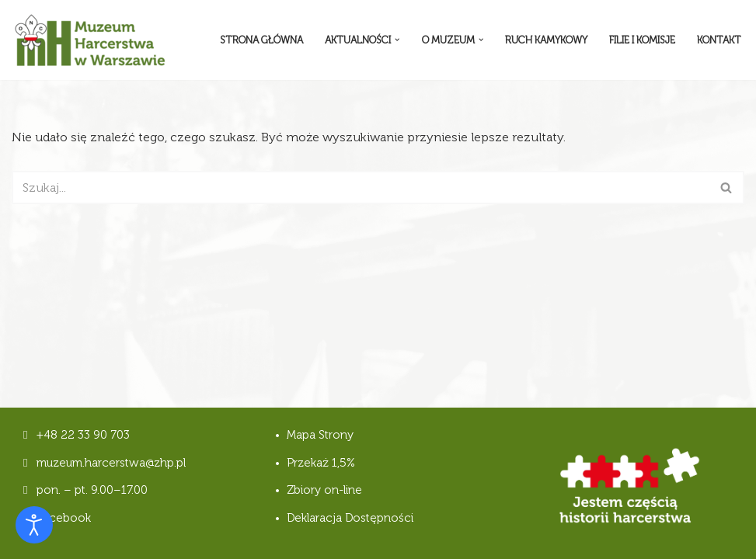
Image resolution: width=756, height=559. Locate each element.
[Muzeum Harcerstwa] (89, 40)
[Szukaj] (361, 187)
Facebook (57, 518)
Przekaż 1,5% (321, 463)
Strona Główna (261, 40)
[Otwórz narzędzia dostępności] (34, 525)
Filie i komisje (642, 40)
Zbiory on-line (324, 490)
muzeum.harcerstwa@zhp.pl (111, 463)
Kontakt (719, 40)
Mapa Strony (320, 435)
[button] (397, 40)
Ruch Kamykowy (546, 40)
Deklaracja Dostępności (350, 518)
